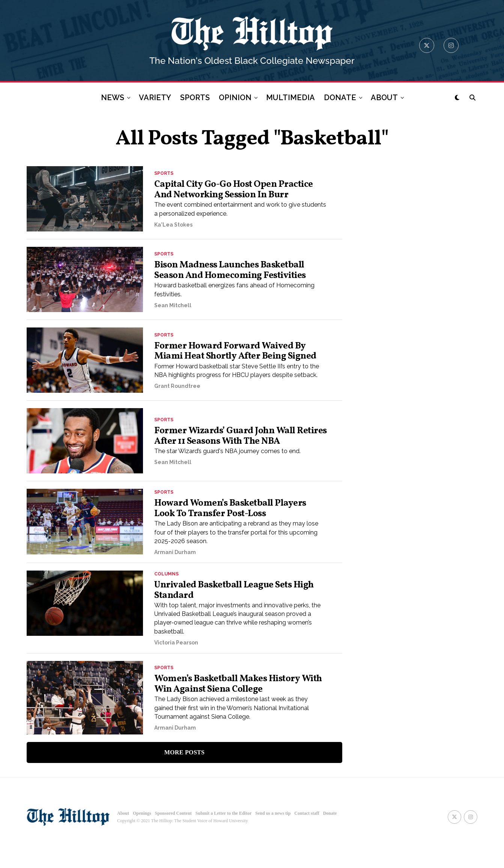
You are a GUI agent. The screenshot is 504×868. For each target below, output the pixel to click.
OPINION (235, 98)
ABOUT (384, 98)
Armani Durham (175, 576)
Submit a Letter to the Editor (223, 841)
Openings (142, 841)
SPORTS (195, 98)
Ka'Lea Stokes (173, 236)
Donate (330, 841)
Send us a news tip (273, 841)
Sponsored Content (173, 841)
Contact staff (307, 841)
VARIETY (155, 98)
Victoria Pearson (176, 670)
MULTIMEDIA (290, 98)
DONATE (340, 98)
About (123, 841)
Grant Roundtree (177, 411)
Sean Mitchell (173, 323)
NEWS (113, 98)
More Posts (185, 779)
